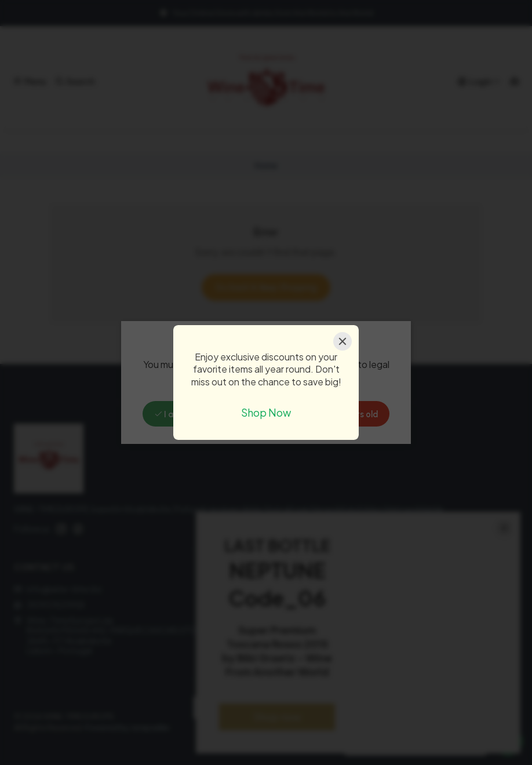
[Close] (342, 341)
